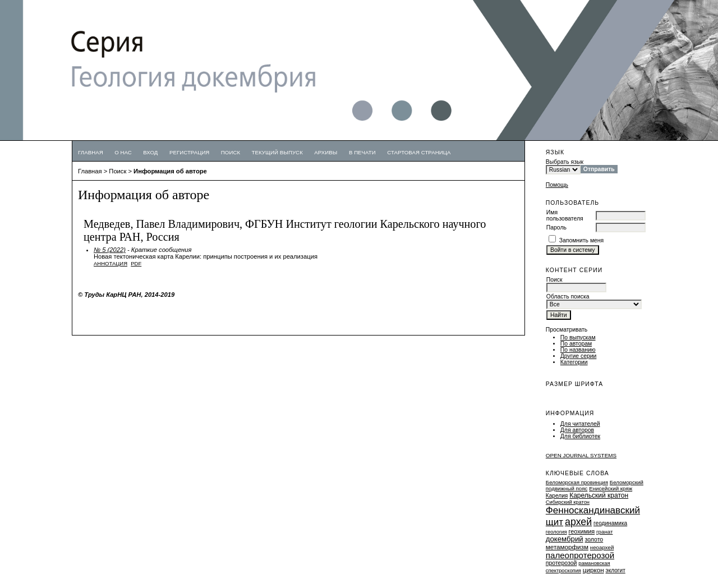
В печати (362, 152)
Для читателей (580, 424)
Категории (574, 362)
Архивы (326, 152)
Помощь (557, 185)
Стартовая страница (419, 152)
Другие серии (579, 356)
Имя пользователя (565, 215)
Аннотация (111, 263)
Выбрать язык (565, 162)
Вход (150, 152)
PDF (136, 263)
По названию (578, 350)
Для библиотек (580, 436)
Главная (91, 152)
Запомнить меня (582, 240)
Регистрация (190, 152)
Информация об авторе (170, 171)
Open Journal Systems (581, 455)
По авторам (576, 344)
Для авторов (577, 430)
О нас (123, 152)
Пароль (556, 228)
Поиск (231, 152)
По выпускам (578, 337)
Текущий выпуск (277, 152)
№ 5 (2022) (110, 250)
